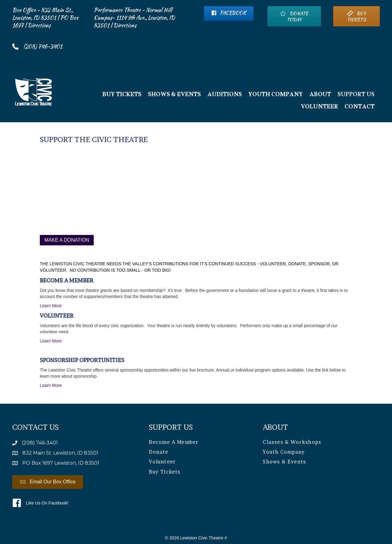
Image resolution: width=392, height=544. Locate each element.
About (320, 96)
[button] (48, 482)
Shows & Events (174, 96)
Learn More (51, 306)
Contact (360, 108)
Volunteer (319, 108)
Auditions (225, 96)
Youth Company (276, 96)
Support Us (356, 96)
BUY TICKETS (122, 96)
